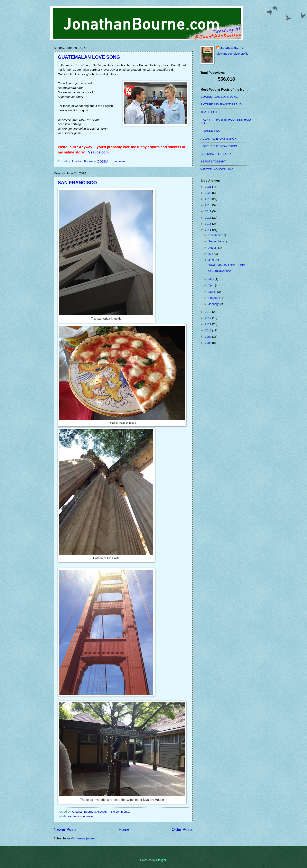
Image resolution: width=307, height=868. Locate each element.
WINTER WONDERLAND (217, 169)
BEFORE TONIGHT (213, 162)
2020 (209, 193)
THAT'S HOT (209, 112)
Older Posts (182, 829)
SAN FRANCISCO (77, 183)
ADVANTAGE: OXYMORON (219, 139)
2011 (209, 324)
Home (124, 829)
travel (90, 816)
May (211, 279)
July (211, 254)
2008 (209, 343)
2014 (209, 230)
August (213, 248)
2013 (209, 312)
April (212, 285)
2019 (209, 199)
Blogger (161, 860)
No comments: (121, 812)
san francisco (76, 816)
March (213, 292)
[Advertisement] (216, 410)
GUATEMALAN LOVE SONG (89, 57)
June (212, 260)
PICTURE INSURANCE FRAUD (221, 104)
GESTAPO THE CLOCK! (216, 154)
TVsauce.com (97, 152)
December (215, 235)
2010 (209, 330)
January (214, 304)
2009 (209, 337)
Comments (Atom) (83, 838)
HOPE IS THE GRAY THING (219, 146)
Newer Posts (65, 829)
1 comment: (119, 161)
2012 (209, 318)
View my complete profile (232, 54)
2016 (209, 218)
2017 (209, 211)
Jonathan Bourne (232, 48)
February (214, 298)
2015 (209, 224)
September (216, 241)
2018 (209, 205)
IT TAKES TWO (210, 131)
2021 (209, 187)
